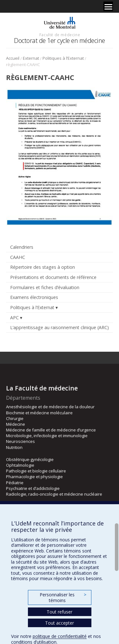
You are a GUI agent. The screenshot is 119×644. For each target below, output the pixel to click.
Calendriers (22, 247)
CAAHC (18, 257)
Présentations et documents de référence (53, 277)
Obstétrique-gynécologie (30, 459)
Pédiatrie (15, 483)
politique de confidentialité (60, 636)
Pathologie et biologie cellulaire (36, 471)
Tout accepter (60, 623)
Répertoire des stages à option (43, 267)
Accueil (13, 58)
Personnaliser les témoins (63, 597)
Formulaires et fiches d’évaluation (45, 287)
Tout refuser (60, 612)
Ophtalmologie (20, 465)
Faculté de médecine (60, 35)
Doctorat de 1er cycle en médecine (60, 41)
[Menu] (108, 6)
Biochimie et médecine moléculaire (39, 413)
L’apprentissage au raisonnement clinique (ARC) (60, 327)
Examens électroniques (34, 297)
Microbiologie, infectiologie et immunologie (47, 436)
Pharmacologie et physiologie (34, 477)
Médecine (16, 424)
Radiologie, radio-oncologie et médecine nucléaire (54, 494)
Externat (31, 58)
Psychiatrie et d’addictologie (33, 488)
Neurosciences (20, 441)
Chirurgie (15, 418)
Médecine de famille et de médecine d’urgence (51, 430)
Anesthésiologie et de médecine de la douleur (50, 407)
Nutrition (14, 447)
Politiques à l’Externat (63, 58)
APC (14, 318)
